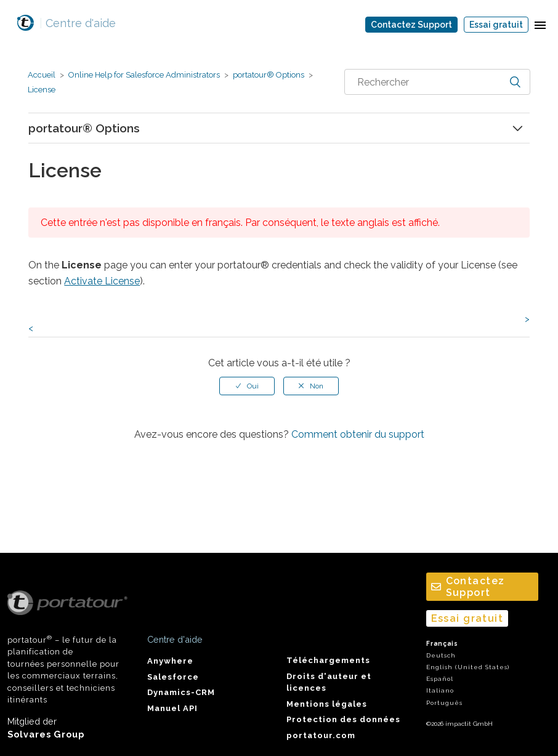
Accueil (42, 75)
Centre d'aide (78, 23)
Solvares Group (46, 734)
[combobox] (437, 82)
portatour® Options (269, 75)
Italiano (440, 690)
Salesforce (173, 677)
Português (444, 703)
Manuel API (172, 708)
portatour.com (321, 735)
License (42, 90)
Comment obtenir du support (358, 434)
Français (442, 644)
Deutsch (441, 655)
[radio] (247, 386)
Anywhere (170, 661)
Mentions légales (327, 704)
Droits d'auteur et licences (329, 682)
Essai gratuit (496, 25)
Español (440, 679)
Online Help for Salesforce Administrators (144, 75)
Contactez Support (411, 25)
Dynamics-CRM (181, 692)
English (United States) (468, 667)
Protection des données (343, 719)
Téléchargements (328, 660)
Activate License (102, 281)
